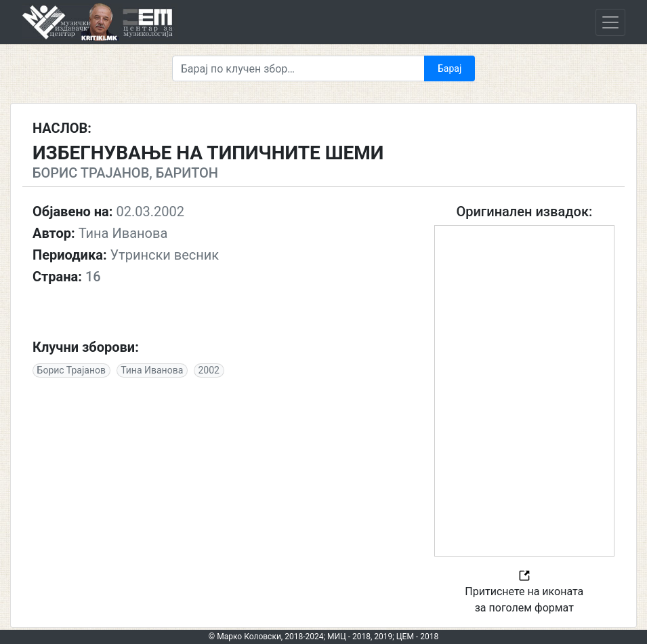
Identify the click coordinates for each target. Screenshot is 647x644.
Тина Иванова (152, 370)
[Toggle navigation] (610, 22)
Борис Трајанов (71, 370)
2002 (208, 370)
